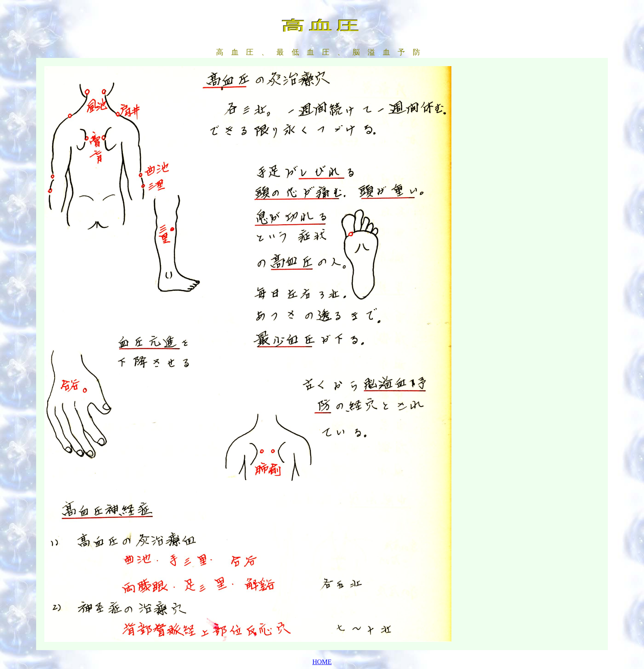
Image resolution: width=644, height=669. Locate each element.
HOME (322, 662)
